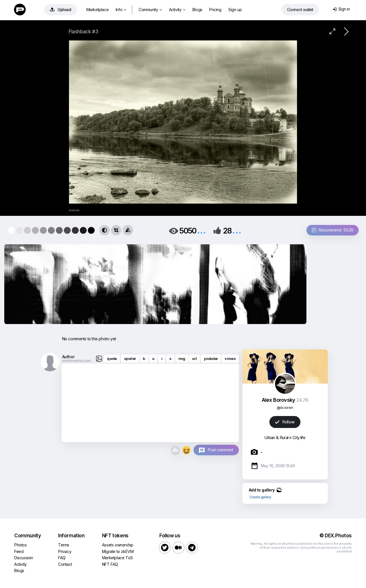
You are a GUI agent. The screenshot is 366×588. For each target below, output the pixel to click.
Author (68, 357)
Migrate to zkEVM (118, 551)
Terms (64, 545)
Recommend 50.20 (333, 230)
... (202, 230)
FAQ (62, 558)
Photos (21, 545)
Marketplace (98, 10)
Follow (285, 422)
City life (299, 438)
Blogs (197, 10)
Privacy (65, 551)
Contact (65, 564)
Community (150, 10)
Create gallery (260, 497)
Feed (19, 551)
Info (121, 10)
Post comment (220, 450)
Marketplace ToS (117, 558)
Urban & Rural (276, 438)
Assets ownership (118, 545)
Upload (61, 10)
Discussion (24, 558)
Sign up (235, 10)
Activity (177, 10)
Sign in (341, 9)
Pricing (215, 10)
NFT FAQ (110, 564)
